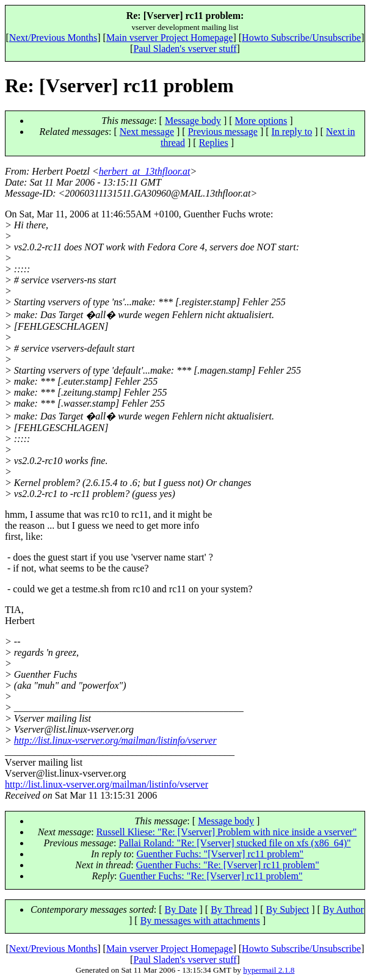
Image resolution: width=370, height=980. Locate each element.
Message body (193, 121)
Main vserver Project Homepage (169, 38)
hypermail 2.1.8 (269, 970)
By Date (181, 909)
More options (261, 121)
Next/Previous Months (53, 38)
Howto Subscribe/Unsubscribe (301, 38)
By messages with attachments (200, 920)
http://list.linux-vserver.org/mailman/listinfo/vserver (115, 740)
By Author (343, 909)
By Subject (287, 909)
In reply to (292, 132)
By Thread (231, 909)
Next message (147, 132)
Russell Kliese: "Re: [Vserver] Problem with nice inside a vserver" (227, 832)
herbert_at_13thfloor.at (145, 171)
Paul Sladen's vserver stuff (185, 49)
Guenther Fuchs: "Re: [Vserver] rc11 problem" (228, 865)
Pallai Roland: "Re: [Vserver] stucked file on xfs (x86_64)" (234, 843)
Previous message (223, 132)
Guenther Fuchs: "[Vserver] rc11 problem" (220, 854)
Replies (214, 143)
